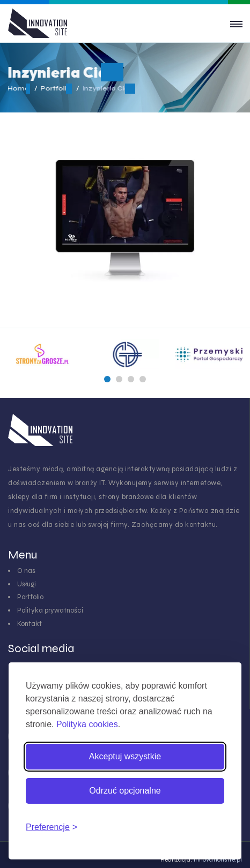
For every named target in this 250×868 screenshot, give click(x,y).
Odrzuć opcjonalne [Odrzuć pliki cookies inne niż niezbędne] (125, 791)
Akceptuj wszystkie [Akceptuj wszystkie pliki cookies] (125, 756)
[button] (107, 379)
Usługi (27, 584)
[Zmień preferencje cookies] (52, 827)
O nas (26, 571)
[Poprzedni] (107, 379)
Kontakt (30, 624)
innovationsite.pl (218, 859)
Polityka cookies (87, 724)
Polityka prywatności (50, 610)
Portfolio (30, 597)
